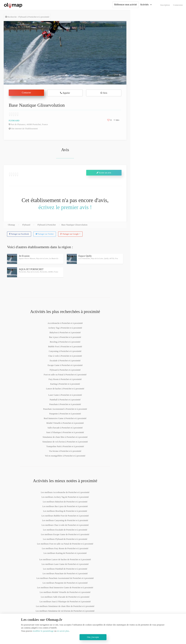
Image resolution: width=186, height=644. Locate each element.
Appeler (65, 93)
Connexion (178, 5)
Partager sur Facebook (19, 234)
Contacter (26, 93)
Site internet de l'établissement (23, 129)
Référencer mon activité (126, 5)
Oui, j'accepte (93, 637)
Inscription (165, 5)
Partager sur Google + (70, 234)
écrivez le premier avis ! (65, 207)
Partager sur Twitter (45, 234)
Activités (144, 5)
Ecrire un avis (104, 173)
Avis (104, 93)
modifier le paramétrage (43, 631)
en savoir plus (63, 631)
